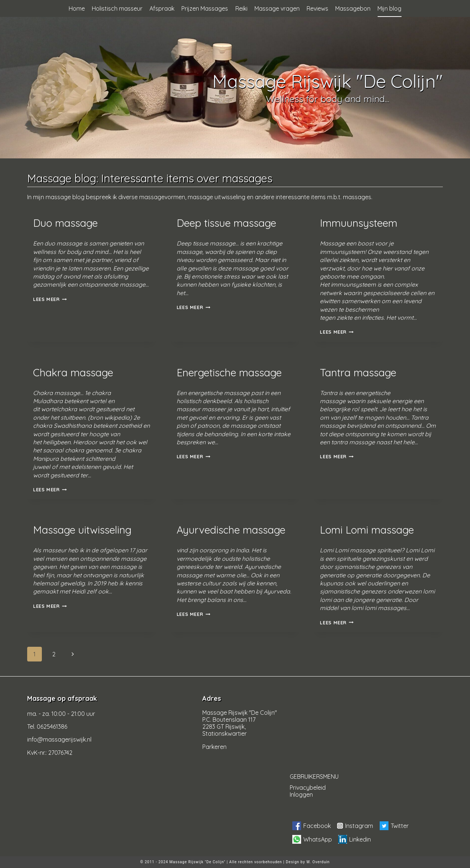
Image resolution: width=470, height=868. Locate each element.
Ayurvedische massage (231, 530)
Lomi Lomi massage (367, 530)
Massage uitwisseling (82, 530)
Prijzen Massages (205, 8)
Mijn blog (389, 8)
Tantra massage (358, 372)
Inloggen (301, 794)
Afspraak (162, 8)
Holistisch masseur (117, 8)
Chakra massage (73, 372)
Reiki (241, 8)
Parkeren (214, 747)
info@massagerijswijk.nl (59, 739)
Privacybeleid (308, 787)
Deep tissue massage (226, 223)
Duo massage (65, 223)
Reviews (317, 8)
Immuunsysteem (359, 223)
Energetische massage (229, 372)
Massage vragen (277, 8)
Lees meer (50, 299)
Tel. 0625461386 (47, 727)
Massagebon (353, 8)
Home (77, 8)
